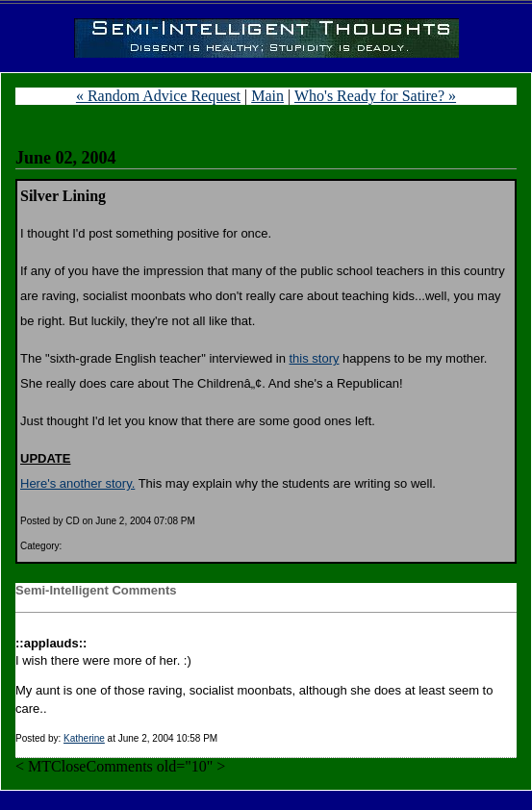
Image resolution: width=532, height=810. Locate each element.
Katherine (84, 738)
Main (267, 96)
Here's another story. (77, 483)
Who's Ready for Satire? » (375, 96)
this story (314, 358)
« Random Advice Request (158, 96)
